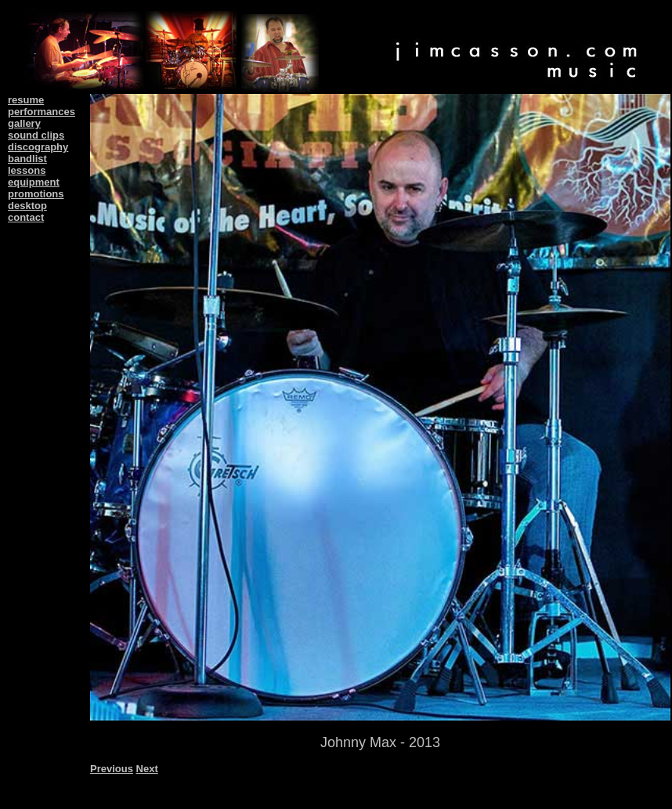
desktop (27, 206)
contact (26, 217)
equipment (34, 182)
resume (26, 100)
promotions (36, 194)
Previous (112, 769)
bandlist (27, 159)
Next (147, 769)
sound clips (36, 135)
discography (38, 147)
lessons (27, 170)
